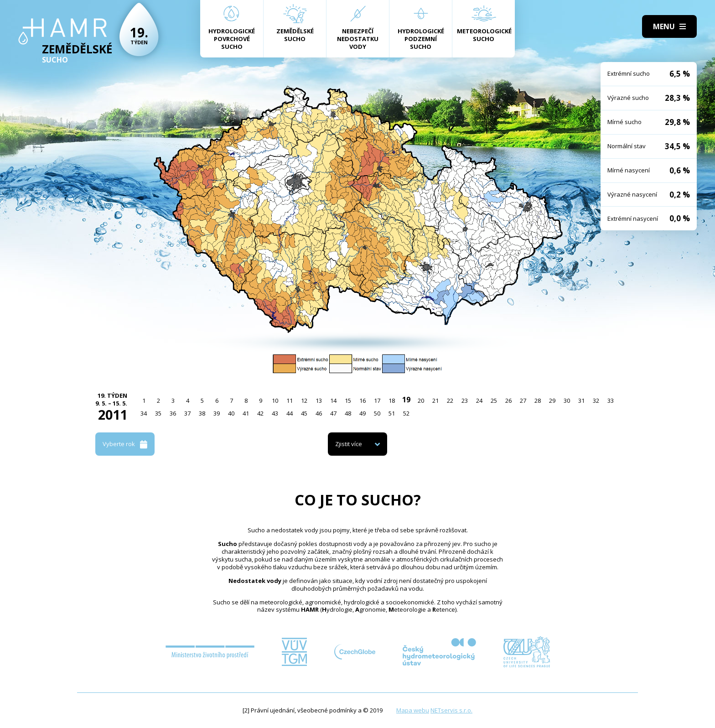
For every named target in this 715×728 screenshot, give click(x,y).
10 (275, 400)
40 (231, 413)
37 (187, 413)
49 (363, 413)
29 (552, 400)
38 (202, 413)
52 (406, 413)
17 (377, 400)
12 (304, 400)
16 (363, 400)
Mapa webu (413, 710)
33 (611, 400)
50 (377, 413)
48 (348, 413)
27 (523, 400)
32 (596, 400)
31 (581, 400)
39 (217, 413)
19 (406, 400)
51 (392, 413)
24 (479, 400)
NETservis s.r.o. (451, 710)
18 (392, 400)
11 (290, 400)
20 (421, 400)
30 (567, 400)
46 (319, 413)
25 (494, 400)
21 (435, 400)
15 (348, 400)
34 (144, 413)
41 (246, 413)
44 (290, 413)
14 (333, 400)
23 (465, 400)
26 (508, 400)
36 (173, 413)
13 (319, 400)
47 (333, 413)
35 (158, 413)
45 (304, 413)
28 (538, 400)
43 (275, 413)
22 (450, 400)
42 (260, 413)
